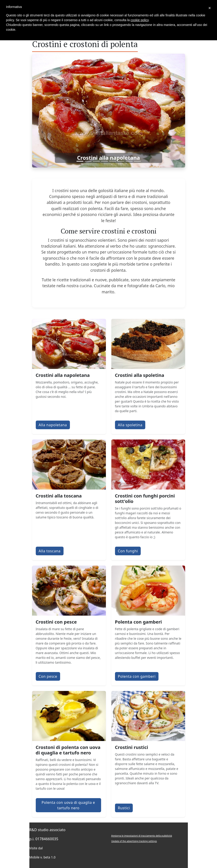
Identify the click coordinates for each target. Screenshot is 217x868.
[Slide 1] (80, 161)
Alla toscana (50, 551)
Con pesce (48, 676)
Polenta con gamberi (137, 676)
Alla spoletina (130, 425)
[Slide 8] (137, 161)
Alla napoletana (53, 425)
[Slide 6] (121, 161)
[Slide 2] (88, 161)
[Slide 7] (129, 161)
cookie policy (139, 20)
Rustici (124, 808)
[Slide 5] (113, 161)
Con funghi (128, 551)
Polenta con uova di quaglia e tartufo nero (68, 805)
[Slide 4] (105, 161)
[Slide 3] (96, 161)
